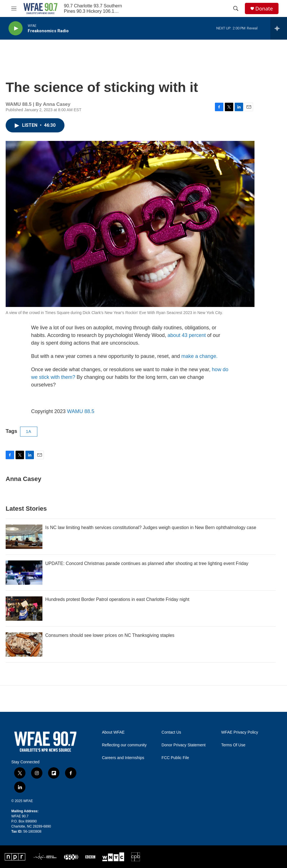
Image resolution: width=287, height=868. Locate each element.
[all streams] (279, 28)
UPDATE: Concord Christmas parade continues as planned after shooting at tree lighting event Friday (147, 563)
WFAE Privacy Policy (240, 732)
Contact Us (171, 732)
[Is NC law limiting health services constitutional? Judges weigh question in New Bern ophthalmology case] (24, 537)
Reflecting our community (124, 745)
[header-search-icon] (236, 8)
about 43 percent (187, 335)
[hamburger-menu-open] (14, 8)
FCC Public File (175, 758)
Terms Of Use (233, 745)
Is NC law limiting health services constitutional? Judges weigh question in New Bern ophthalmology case (151, 528)
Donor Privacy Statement (184, 745)
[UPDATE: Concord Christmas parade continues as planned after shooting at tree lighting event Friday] (24, 573)
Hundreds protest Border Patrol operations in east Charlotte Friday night (117, 599)
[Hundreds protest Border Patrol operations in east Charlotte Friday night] (24, 609)
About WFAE (113, 732)
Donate (264, 9)
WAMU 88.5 (81, 411)
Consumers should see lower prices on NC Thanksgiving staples (110, 635)
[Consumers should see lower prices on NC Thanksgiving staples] (24, 644)
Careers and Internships (123, 758)
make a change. (199, 356)
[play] (16, 28)
